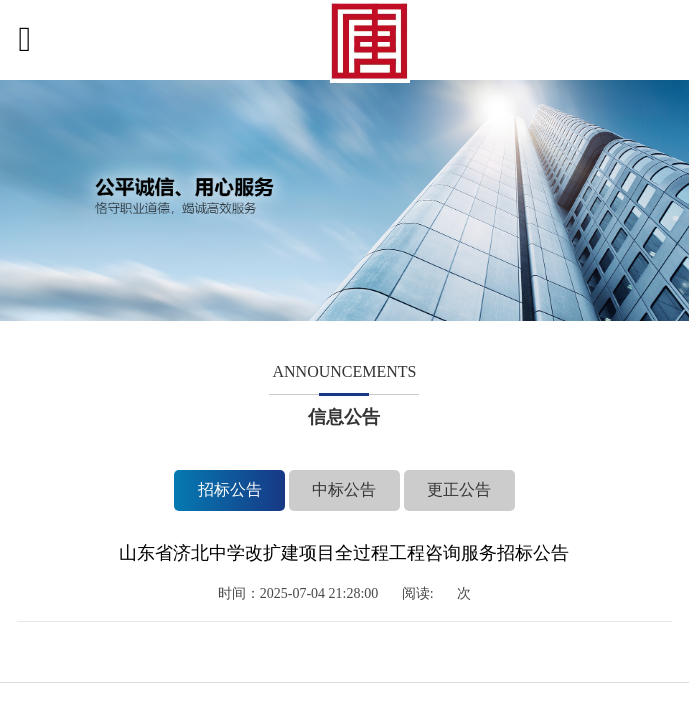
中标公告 (344, 489)
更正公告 (436, 489)
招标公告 (253, 489)
